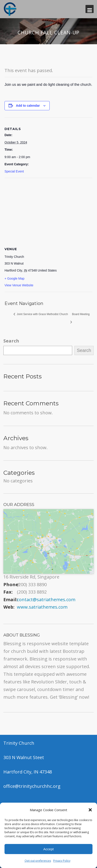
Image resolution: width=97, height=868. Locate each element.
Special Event (14, 171)
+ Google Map (14, 278)
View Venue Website (19, 285)
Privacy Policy (62, 861)
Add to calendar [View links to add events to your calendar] (28, 106)
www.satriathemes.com (42, 607)
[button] (90, 810)
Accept (48, 849)
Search (11, 341)
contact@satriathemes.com (46, 600)
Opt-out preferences (38, 861)
